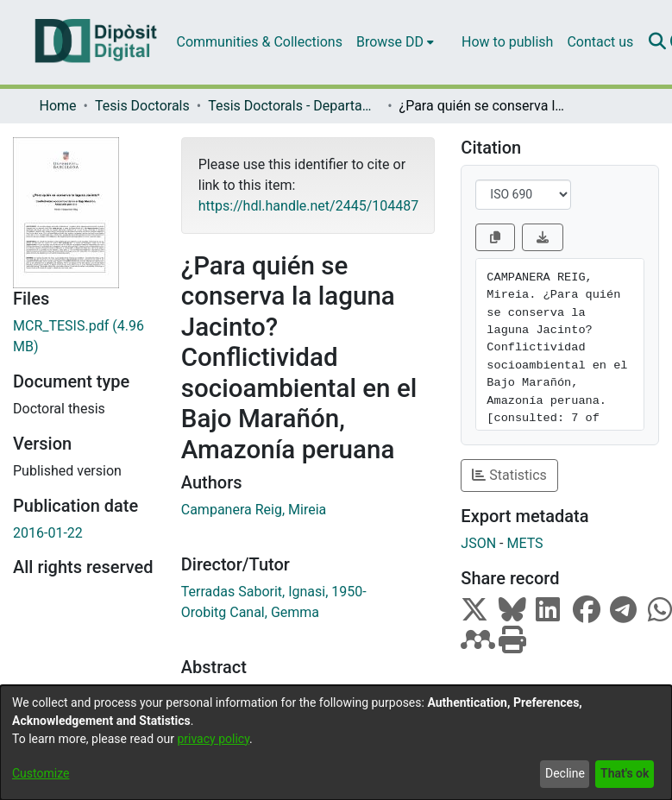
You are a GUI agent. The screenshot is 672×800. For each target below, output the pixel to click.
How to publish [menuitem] (507, 42)
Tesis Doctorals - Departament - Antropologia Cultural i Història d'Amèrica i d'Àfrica (294, 106)
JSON (478, 543)
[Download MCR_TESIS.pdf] (84, 337)
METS (524, 543)
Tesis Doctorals (142, 106)
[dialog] (336, 743)
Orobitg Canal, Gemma (250, 612)
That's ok (625, 773)
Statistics (509, 475)
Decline (565, 773)
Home (58, 106)
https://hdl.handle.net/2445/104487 (308, 206)
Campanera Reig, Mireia (254, 510)
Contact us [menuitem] (600, 42)
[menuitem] (395, 42)
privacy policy (213, 739)
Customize (41, 773)
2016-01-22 (48, 533)
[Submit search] (657, 42)
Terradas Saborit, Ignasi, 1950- (274, 592)
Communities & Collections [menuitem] (260, 42)
